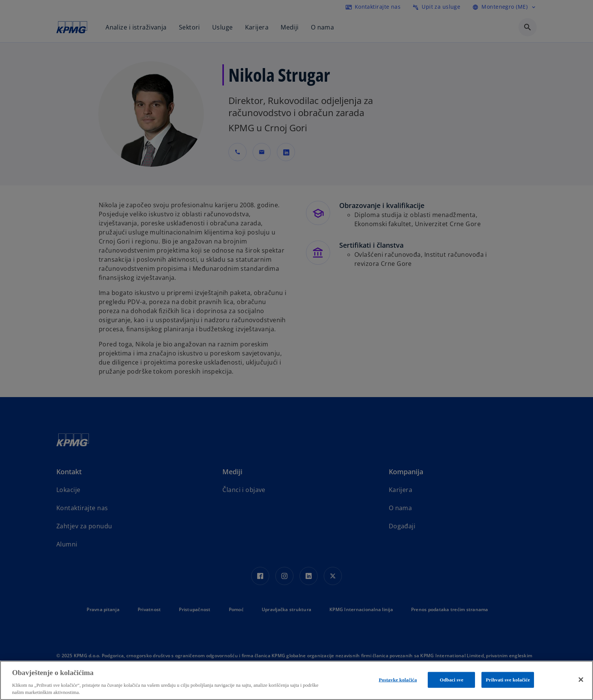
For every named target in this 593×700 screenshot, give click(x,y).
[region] (296, 680)
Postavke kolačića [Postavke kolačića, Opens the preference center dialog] (398, 680)
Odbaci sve (452, 680)
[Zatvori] (581, 680)
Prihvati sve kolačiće (508, 680)
